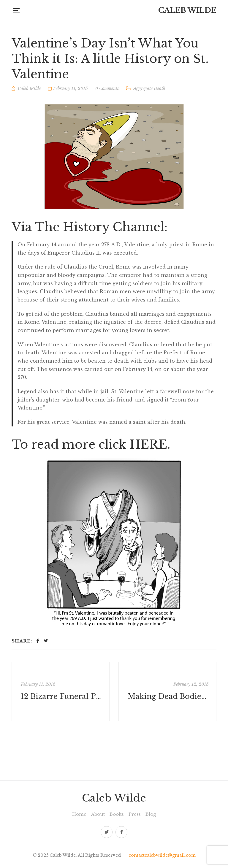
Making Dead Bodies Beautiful (168, 696)
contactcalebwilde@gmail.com (162, 855)
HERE (148, 445)
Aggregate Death (149, 88)
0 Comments (107, 88)
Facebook (122, 832)
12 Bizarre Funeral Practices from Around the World (61, 696)
